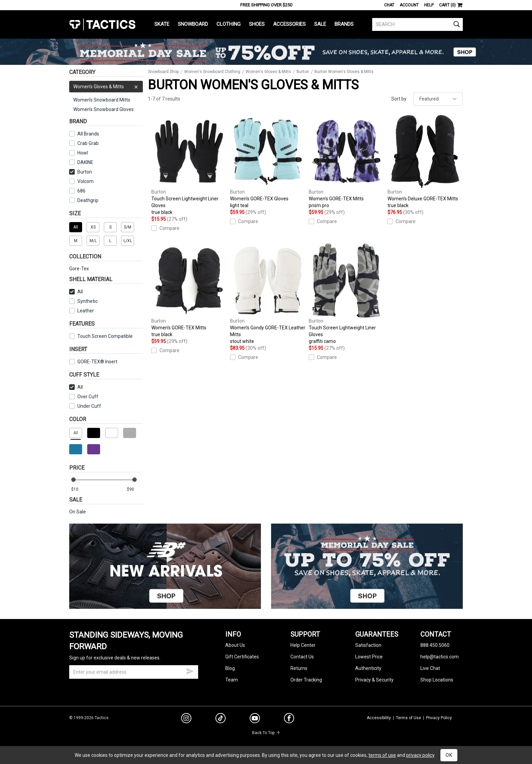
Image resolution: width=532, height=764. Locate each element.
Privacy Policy (439, 718)
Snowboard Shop (163, 72)
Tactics (102, 24)
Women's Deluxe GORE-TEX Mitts (425, 162)
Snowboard (193, 24)
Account (409, 5)
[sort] (438, 99)
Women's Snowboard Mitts (102, 100)
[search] (417, 24)
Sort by (399, 99)
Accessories (289, 24)
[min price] (79, 489)
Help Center (303, 645)
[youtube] (255, 720)
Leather (86, 311)
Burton (81, 172)
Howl (83, 153)
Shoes (257, 24)
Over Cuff (84, 397)
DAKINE (85, 162)
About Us (235, 645)
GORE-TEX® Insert (93, 362)
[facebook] (289, 720)
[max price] (135, 489)
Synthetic (83, 301)
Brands (344, 24)
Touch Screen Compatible (105, 336)
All (76, 292)
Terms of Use (408, 718)
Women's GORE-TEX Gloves (268, 162)
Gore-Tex (79, 269)
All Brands (88, 134)
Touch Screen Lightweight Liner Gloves (189, 165)
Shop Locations (437, 680)
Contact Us (302, 657)
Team (232, 680)
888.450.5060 (435, 645)
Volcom (85, 181)
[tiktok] (221, 719)
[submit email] (190, 670)
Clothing (229, 24)
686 (81, 191)
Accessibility (379, 718)
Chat (389, 5)
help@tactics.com (440, 657)
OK (449, 755)
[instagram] (186, 719)
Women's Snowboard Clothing (212, 72)
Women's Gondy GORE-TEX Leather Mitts (268, 294)
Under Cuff (85, 406)
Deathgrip (88, 200)
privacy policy (420, 755)
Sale (320, 24)
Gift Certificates (242, 657)
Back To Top (266, 733)
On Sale (78, 512)
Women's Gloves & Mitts (106, 87)
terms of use (382, 755)
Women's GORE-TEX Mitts (346, 162)
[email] (134, 672)
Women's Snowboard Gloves (103, 109)
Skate (162, 24)
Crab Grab (88, 143)
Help (429, 5)
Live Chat (430, 668)
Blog (230, 668)
